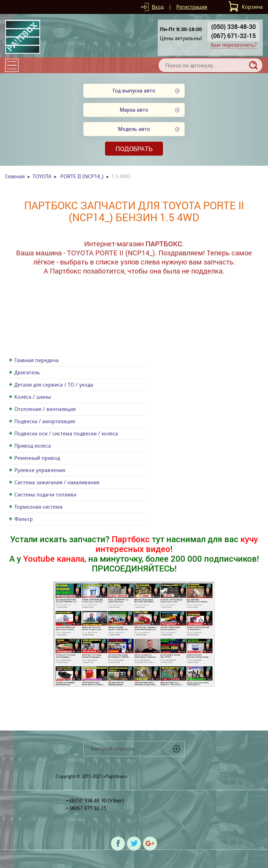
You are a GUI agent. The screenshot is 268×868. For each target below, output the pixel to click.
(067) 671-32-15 (233, 36)
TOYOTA (42, 176)
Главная (15, 176)
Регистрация (192, 7)
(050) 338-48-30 (233, 27)
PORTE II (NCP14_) (82, 176)
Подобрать (134, 149)
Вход (158, 7)
